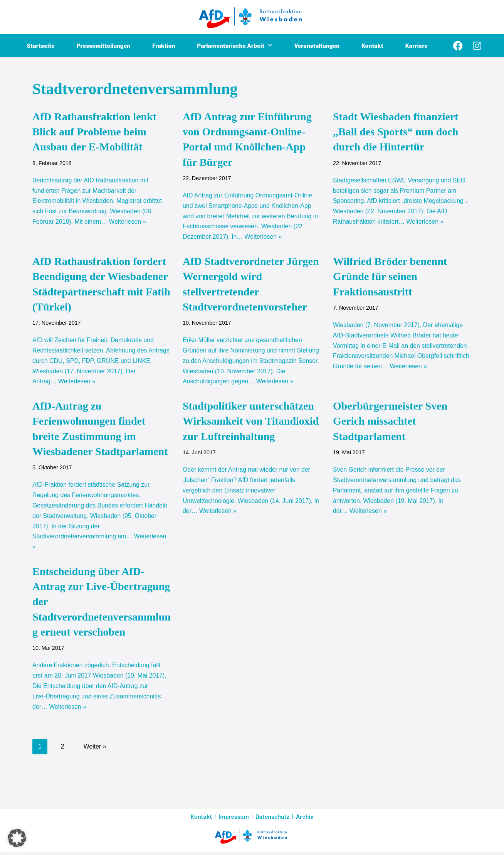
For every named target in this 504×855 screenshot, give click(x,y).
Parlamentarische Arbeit (235, 46)
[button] (17, 838)
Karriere (417, 45)
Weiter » (95, 750)
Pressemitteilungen (103, 45)
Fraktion (164, 45)
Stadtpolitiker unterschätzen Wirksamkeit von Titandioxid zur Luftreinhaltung (251, 422)
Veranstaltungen (317, 45)
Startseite (41, 45)
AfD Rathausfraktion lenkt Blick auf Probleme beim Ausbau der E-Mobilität (94, 132)
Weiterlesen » (128, 223)
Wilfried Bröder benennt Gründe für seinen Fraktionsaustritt (390, 277)
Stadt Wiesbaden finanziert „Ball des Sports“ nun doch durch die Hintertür (396, 132)
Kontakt (372, 45)
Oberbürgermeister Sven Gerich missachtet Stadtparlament (390, 422)
